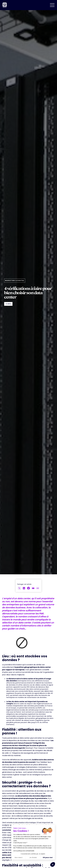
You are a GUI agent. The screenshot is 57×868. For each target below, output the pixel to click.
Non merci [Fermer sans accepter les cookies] (19, 857)
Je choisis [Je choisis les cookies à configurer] (33, 857)
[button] (52, 5)
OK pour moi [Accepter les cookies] (48, 857)
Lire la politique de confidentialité (24, 851)
